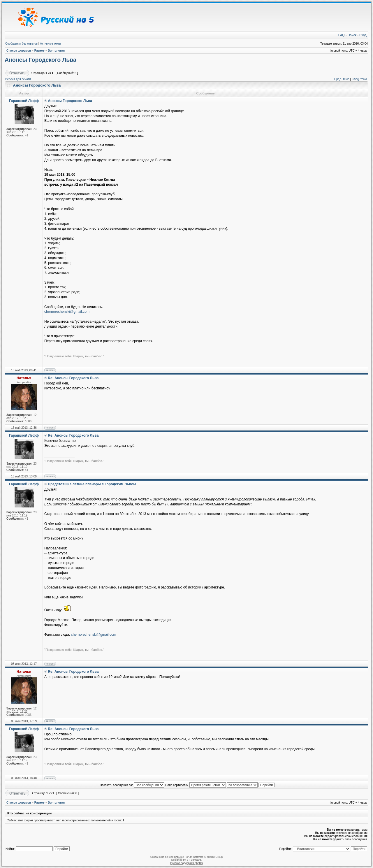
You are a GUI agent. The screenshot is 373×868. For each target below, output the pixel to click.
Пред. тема (342, 79)
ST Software (194, 860)
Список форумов (19, 51)
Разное (39, 51)
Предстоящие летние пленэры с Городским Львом (92, 484)
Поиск (352, 35)
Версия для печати (18, 79)
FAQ (342, 35)
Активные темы (50, 44)
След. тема (359, 79)
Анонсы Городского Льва (41, 60)
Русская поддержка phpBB (187, 863)
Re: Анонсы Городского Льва (73, 378)
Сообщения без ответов (21, 44)
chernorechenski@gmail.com (67, 312)
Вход (363, 35)
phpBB (178, 857)
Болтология (56, 51)
